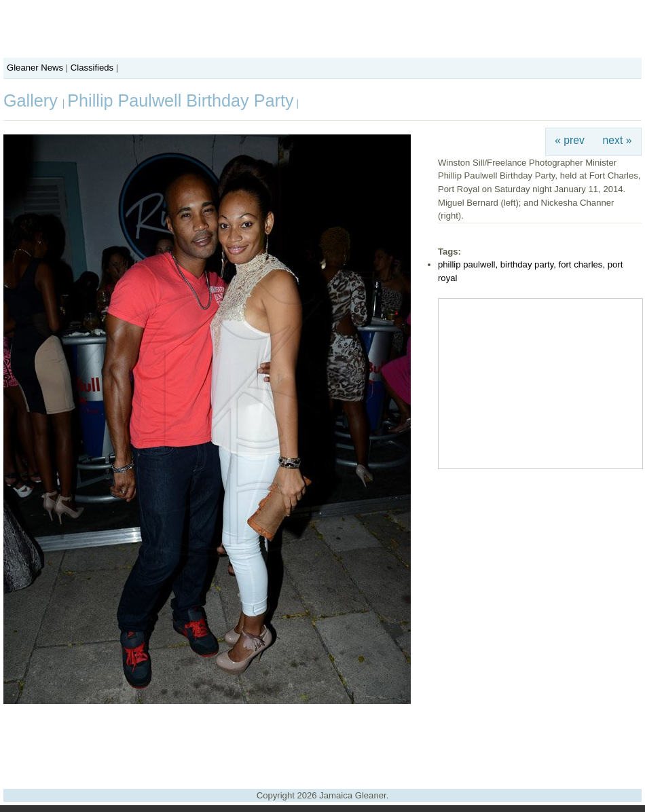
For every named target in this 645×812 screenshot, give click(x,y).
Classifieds (92, 68)
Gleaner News (35, 68)
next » (618, 140)
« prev (570, 140)
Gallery (33, 100)
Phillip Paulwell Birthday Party (180, 100)
